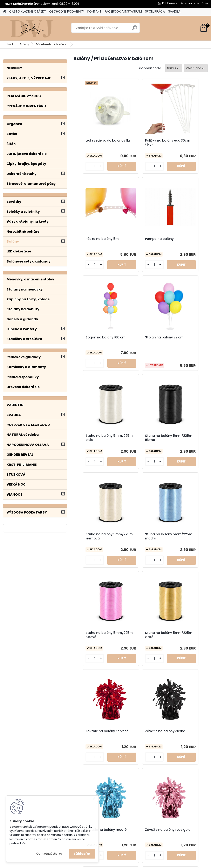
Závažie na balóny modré (182, 536)
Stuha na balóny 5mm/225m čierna (138, 339)
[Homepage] (5, 12)
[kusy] (84, 166)
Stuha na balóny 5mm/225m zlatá (182, 438)
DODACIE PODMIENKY (182, 819)
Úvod (9, 44)
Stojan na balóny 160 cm (140, 241)
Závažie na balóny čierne (138, 536)
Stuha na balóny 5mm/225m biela (92, 339)
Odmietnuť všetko (49, 854)
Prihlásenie (170, 3)
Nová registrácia (196, 3)
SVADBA (174, 11)
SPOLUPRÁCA (155, 11)
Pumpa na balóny (92, 239)
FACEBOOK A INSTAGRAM (123, 11)
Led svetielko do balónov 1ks (91, 143)
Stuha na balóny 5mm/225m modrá (94, 438)
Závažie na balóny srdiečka (182, 635)
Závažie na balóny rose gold (93, 635)
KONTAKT (94, 11)
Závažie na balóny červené (93, 536)
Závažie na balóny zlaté (160, 733)
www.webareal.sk (122, 864)
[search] (135, 29)
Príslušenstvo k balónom (52, 44)
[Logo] (31, 28)
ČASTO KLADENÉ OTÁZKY (28, 11)
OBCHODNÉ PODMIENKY (67, 11)
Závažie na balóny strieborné (115, 733)
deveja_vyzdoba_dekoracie (137, 814)
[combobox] (174, 68)
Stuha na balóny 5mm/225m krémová (185, 339)
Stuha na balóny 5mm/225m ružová (138, 438)
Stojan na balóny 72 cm (184, 241)
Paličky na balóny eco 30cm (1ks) (140, 143)
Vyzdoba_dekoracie (131, 824)
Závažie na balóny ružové (138, 635)
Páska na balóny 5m (184, 141)
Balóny (25, 44)
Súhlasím (82, 854)
